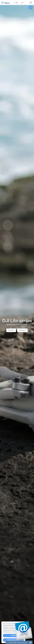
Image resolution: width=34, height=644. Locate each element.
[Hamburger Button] (31, 3)
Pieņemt (13, 635)
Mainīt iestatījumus (13, 640)
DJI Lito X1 (22, 330)
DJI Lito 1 (11, 330)
